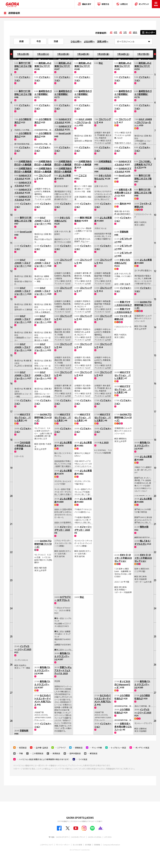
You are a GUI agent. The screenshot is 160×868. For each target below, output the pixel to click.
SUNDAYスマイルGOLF (23, 177)
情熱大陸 (144, 527)
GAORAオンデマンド (78, 837)
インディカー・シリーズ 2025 (23, 648)
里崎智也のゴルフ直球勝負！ (43, 93)
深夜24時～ (103, 41)
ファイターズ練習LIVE (123, 317)
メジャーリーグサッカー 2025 (63, 528)
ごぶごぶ (83, 175)
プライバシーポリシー (63, 845)
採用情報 (97, 845)
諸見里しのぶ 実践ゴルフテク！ (43, 64)
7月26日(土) (123, 54)
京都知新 (24, 730)
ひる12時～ (76, 41)
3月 (125, 32)
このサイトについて (46, 845)
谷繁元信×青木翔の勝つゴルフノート (123, 192)
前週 (21, 41)
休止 (82, 597)
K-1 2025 (104, 442)
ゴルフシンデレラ (43, 177)
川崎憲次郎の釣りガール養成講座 (23, 164)
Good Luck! (26, 232)
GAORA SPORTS (62, 837)
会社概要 (88, 845)
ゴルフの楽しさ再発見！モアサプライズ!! (143, 164)
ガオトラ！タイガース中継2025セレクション (123, 558)
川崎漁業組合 (105, 161)
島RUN (123, 203)
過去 (135, 32)
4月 (115, 32)
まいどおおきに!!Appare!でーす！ (122, 684)
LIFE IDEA (108, 837)
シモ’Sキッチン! (123, 240)
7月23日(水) (63, 54)
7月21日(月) (23, 54)
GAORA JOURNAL (95, 837)
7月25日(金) (103, 54)
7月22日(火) (43, 54)
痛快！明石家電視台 (83, 219)
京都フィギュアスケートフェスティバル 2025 (63, 670)
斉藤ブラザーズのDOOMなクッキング (123, 305)
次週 (56, 41)
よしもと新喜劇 (63, 177)
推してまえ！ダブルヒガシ (143, 542)
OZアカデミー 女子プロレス (63, 598)
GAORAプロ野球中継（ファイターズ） (43, 417)
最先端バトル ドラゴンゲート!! (42, 670)
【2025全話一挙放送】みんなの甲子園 (22, 445)
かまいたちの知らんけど (62, 219)
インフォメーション (22, 79)
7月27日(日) (143, 54)
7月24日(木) (83, 54)
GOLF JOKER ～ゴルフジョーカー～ (22, 263)
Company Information (111, 845)
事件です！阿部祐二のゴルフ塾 (23, 64)
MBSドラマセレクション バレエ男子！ (22, 417)
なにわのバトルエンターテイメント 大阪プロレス (43, 700)
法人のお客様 (77, 845)
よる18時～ (89, 41)
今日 (39, 41)
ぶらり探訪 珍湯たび (23, 121)
